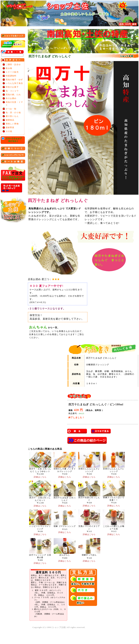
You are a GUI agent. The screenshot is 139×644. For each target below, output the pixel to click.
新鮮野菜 (10, 127)
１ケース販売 (12, 72)
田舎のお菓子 (12, 87)
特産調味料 (11, 76)
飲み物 (9, 68)
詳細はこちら (40, 477)
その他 (9, 131)
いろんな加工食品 (14, 83)
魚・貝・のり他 (13, 113)
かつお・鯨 (11, 109)
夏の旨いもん (12, 116)
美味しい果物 (12, 124)
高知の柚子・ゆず (14, 80)
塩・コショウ (12, 91)
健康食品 (10, 120)
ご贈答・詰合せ (13, 64)
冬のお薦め (11, 98)
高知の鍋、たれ (13, 95)
